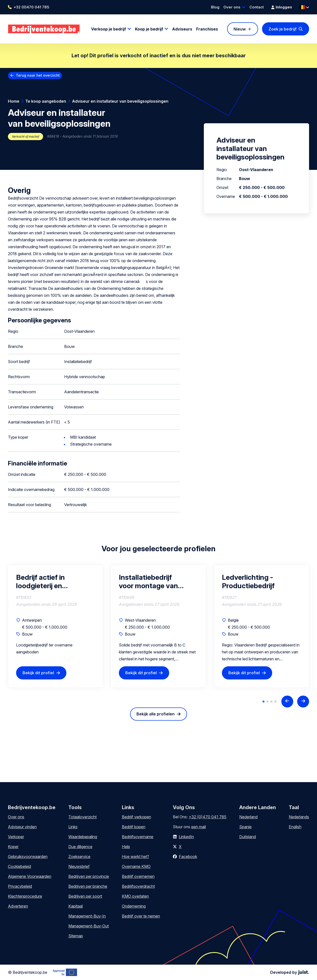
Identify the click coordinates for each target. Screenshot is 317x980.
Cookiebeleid (19, 866)
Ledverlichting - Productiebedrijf (248, 582)
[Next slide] (303, 702)
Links (73, 827)
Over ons (232, 7)
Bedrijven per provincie (89, 876)
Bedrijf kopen (134, 827)
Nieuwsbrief (79, 866)
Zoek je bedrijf (283, 29)
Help (126, 847)
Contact (257, 7)
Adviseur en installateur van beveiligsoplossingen (120, 101)
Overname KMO (136, 866)
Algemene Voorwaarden (30, 876)
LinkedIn (186, 837)
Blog (215, 7)
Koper (13, 847)
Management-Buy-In (87, 916)
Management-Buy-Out (89, 926)
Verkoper (16, 837)
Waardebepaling (83, 837)
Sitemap (76, 936)
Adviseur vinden (22, 827)
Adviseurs (182, 29)
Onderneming (134, 906)
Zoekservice (79, 857)
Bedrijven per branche (88, 886)
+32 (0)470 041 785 (31, 7)
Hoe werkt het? (135, 857)
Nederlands (299, 817)
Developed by (290, 972)
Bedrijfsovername (138, 837)
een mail (198, 827)
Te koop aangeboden (46, 101)
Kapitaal (76, 906)
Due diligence (80, 847)
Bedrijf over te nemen (141, 916)
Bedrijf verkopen (136, 817)
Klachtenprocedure (25, 896)
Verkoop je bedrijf (109, 29)
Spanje (245, 827)
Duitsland (248, 837)
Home (14, 101)
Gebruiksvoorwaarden (28, 857)
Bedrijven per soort (85, 896)
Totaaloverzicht (82, 817)
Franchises (207, 29)
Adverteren (18, 906)
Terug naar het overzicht (38, 75)
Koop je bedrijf (149, 29)
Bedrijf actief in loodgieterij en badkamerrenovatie (48, 582)
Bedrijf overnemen (138, 876)
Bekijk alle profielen (156, 714)
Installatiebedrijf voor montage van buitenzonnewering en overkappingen (155, 582)
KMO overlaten (135, 896)
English (295, 827)
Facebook (188, 857)
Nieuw (240, 29)
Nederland (248, 817)
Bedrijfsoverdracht (138, 886)
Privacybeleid (20, 886)
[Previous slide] (287, 702)
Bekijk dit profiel (38, 673)
